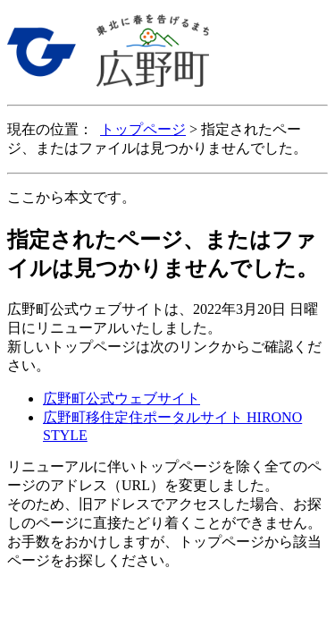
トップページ (143, 129)
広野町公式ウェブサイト (121, 398)
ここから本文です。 (71, 197)
